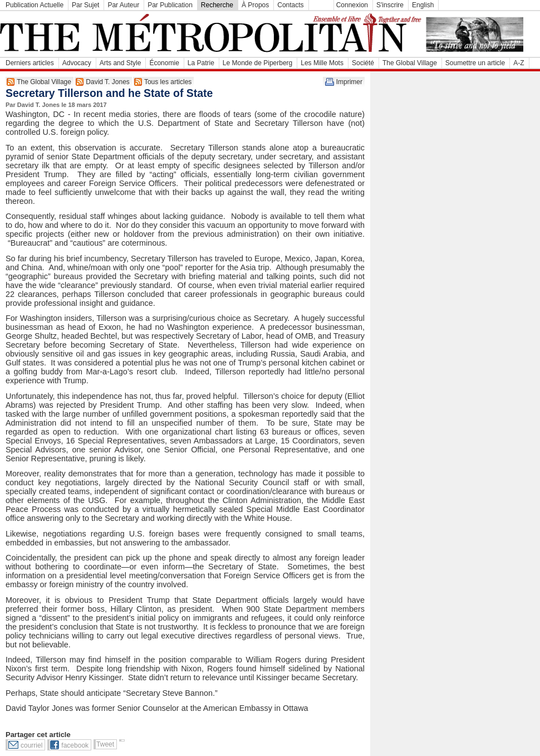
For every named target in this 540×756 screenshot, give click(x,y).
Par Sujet (85, 5)
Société (363, 63)
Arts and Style (121, 63)
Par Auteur (123, 5)
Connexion (352, 5)
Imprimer (349, 82)
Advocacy (77, 63)
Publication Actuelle (35, 5)
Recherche (217, 5)
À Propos (255, 5)
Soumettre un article (475, 63)
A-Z (519, 63)
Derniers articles (30, 63)
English (423, 5)
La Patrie (201, 63)
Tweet (105, 744)
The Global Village (410, 63)
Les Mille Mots (322, 63)
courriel (31, 745)
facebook (75, 745)
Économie (164, 63)
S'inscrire (390, 5)
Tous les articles (168, 82)
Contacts (290, 5)
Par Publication (170, 5)
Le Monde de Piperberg (257, 63)
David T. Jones (108, 82)
